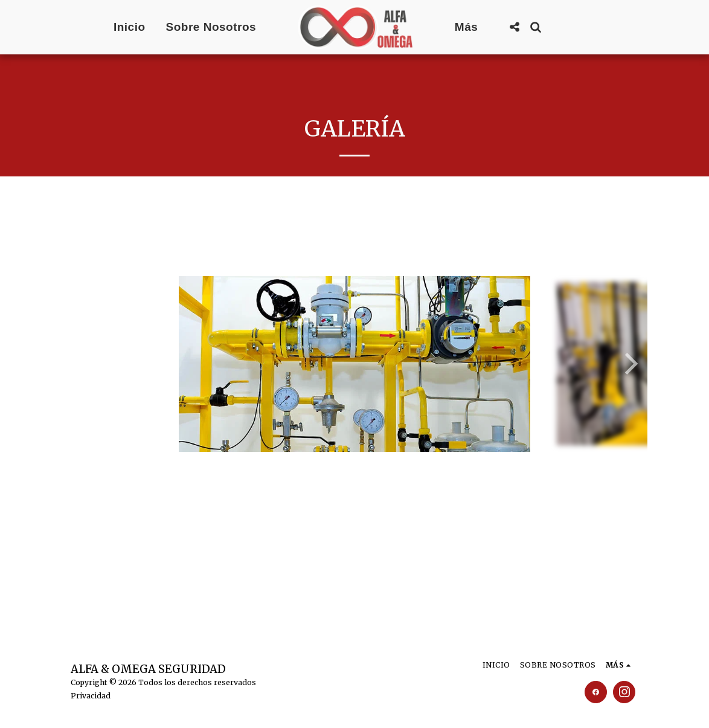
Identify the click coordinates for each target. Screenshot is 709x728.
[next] (629, 364)
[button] (514, 27)
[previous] (80, 364)
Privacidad (91, 696)
